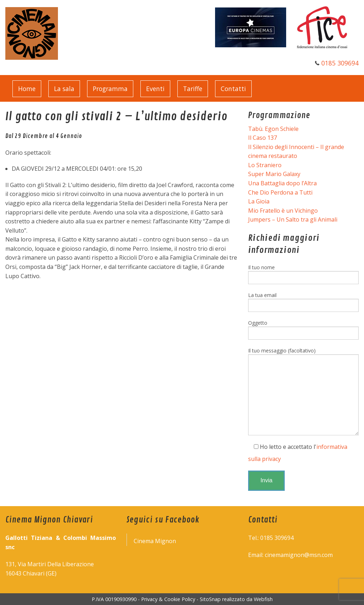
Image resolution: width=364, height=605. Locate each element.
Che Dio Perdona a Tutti (280, 192)
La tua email (303, 302)
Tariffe (193, 89)
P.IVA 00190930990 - (116, 599)
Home (27, 89)
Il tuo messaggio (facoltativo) (303, 391)
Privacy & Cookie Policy (168, 599)
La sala (64, 89)
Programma (110, 89)
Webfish (263, 599)
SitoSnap (210, 599)
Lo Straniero (265, 165)
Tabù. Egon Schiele (273, 129)
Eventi (155, 89)
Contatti (233, 89)
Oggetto (303, 330)
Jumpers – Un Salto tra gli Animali (293, 219)
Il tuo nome (303, 274)
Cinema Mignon (155, 541)
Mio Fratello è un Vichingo (283, 211)
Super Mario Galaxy (274, 174)
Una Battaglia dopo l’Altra (282, 183)
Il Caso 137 (263, 138)
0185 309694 (340, 63)
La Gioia (259, 201)
